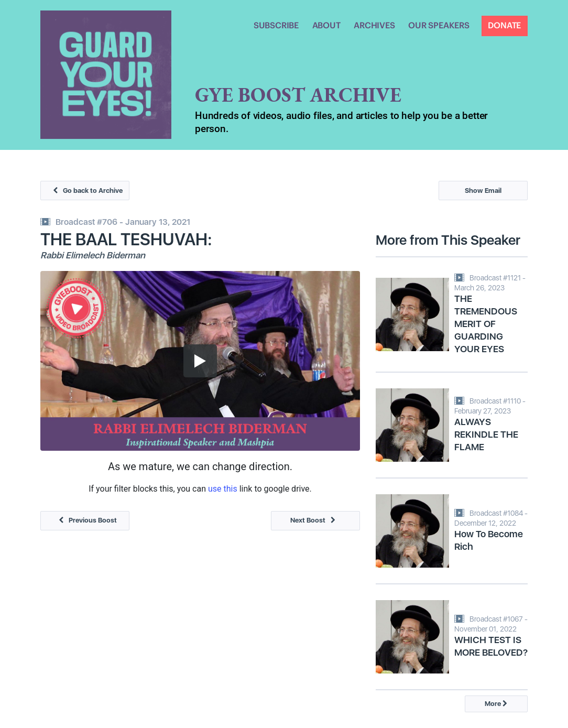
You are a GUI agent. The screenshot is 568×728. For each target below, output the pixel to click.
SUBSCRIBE (276, 26)
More (496, 704)
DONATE (504, 26)
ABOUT (326, 26)
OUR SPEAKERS (439, 26)
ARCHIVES (374, 26)
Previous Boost (85, 520)
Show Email (483, 191)
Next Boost (315, 520)
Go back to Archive (85, 191)
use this (223, 489)
